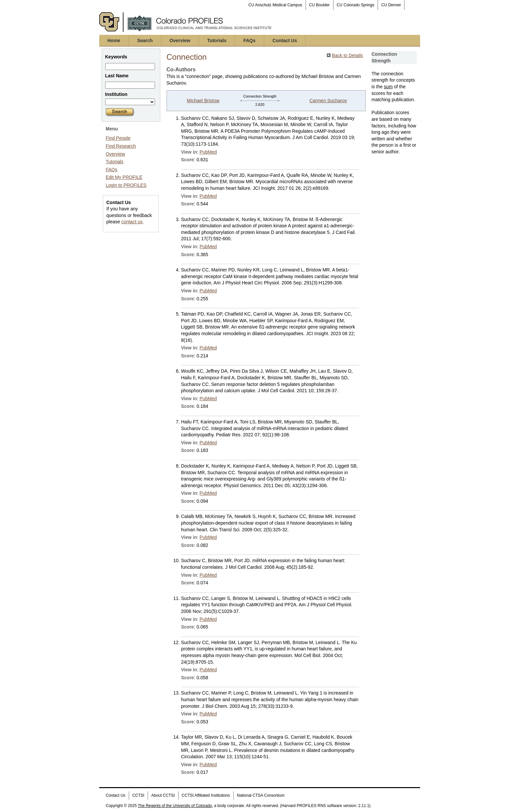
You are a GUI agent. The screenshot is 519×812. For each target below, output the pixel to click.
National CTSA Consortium (261, 795)
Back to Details (347, 55)
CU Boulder (320, 5)
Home (114, 40)
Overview (180, 40)
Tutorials (217, 40)
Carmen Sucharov (328, 101)
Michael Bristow (203, 101)
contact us (132, 222)
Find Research (121, 146)
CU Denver (391, 5)
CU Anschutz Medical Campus (275, 5)
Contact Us (285, 40)
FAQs (249, 40)
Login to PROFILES (126, 185)
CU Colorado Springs (356, 5)
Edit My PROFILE (124, 177)
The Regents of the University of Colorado (175, 806)
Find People (118, 138)
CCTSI (138, 795)
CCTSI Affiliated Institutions (206, 795)
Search (145, 40)
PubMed (208, 152)
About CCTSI (163, 795)
